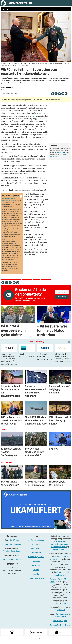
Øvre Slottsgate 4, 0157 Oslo (12, 562)
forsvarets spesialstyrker (11, 281)
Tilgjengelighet (36, 555)
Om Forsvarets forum (36, 543)
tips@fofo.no (60, 155)
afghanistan (27, 281)
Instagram (36, 568)
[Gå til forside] (16, 4)
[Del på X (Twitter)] (56, 96)
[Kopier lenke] (66, 96)
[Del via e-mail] (63, 96)
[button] (69, 345)
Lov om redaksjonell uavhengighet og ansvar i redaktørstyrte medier (60, 547)
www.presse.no (60, 606)
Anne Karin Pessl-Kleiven (12, 554)
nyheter (36, 281)
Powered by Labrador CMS (36, 642)
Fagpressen (61, 612)
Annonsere (36, 547)
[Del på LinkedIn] (59, 96)
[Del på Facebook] (53, 96)
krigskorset (46, 281)
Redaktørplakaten (60, 552)
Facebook (36, 564)
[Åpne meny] (69, 4)
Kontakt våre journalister (12, 547)
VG (33, 118)
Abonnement (36, 551)
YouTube (36, 577)
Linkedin (36, 572)
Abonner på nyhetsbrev (36, 581)
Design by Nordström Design (60, 628)
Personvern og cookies (36, 559)
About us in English (60, 623)
